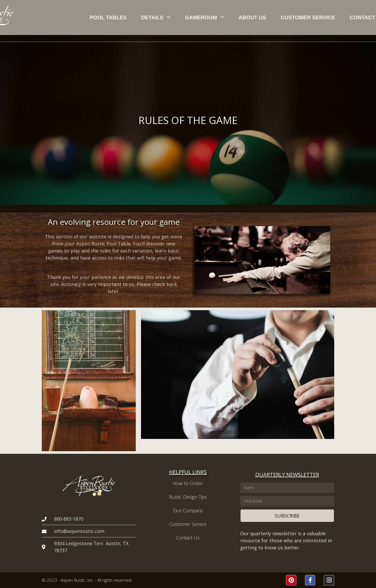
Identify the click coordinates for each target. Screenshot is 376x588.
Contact (313, 17)
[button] (351, 17)
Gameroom (200, 17)
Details (165, 17)
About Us (234, 17)
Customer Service (274, 17)
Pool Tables (131, 17)
